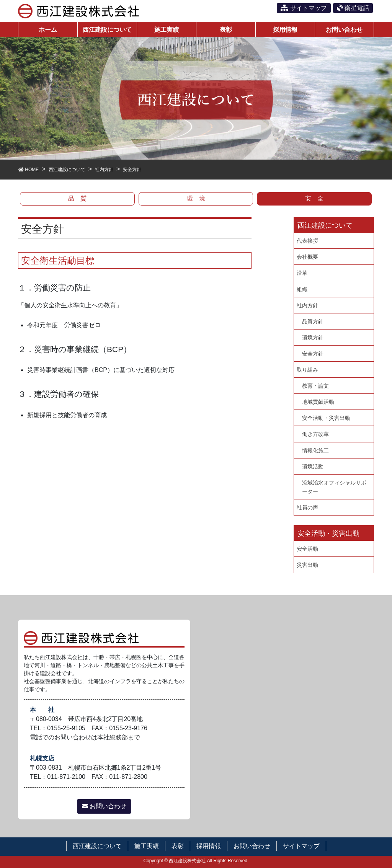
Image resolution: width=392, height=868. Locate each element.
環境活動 (313, 467)
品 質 (77, 198)
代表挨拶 (307, 241)
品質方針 (313, 321)
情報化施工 (315, 450)
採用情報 (209, 846)
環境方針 (313, 338)
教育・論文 (315, 386)
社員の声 (307, 507)
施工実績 (147, 846)
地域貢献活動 (318, 402)
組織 (302, 289)
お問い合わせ (104, 806)
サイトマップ (304, 8)
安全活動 (307, 549)
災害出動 (307, 565)
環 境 (196, 198)
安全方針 (313, 354)
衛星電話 (353, 8)
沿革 (302, 273)
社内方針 (307, 305)
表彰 (178, 846)
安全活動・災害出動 (326, 418)
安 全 (314, 198)
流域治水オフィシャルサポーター (334, 487)
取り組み (307, 370)
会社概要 (307, 257)
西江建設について (97, 846)
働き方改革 (315, 434)
